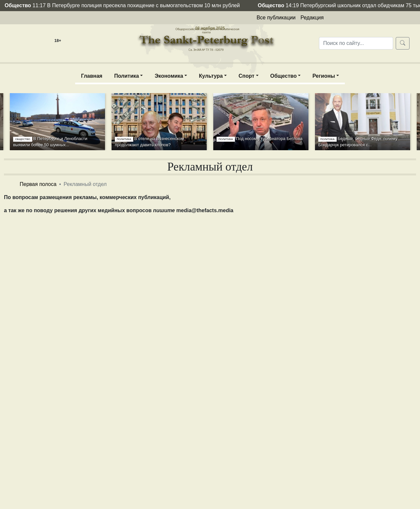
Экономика (169, 76)
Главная (92, 76)
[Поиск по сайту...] (356, 43)
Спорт (246, 76)
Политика (126, 76)
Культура (211, 76)
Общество (284, 76)
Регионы (324, 76)
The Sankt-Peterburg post (210, 34)
